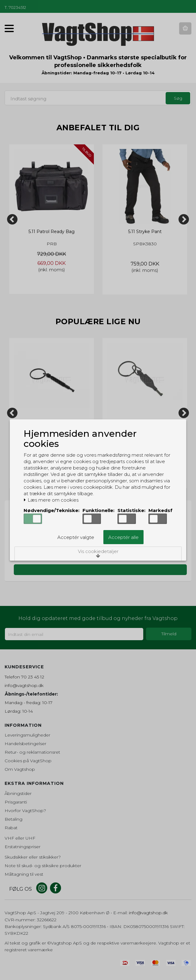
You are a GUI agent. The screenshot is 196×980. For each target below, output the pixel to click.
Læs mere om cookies (51, 500)
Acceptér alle (123, 537)
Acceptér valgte (76, 537)
